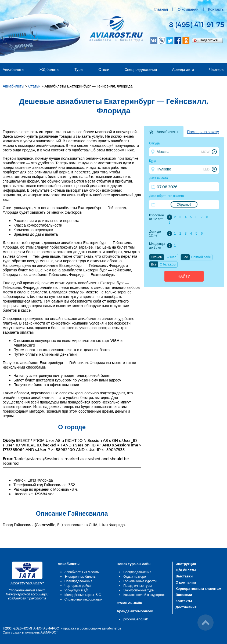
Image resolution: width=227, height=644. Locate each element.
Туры (79, 69)
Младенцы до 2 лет (157, 246)
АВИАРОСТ (49, 632)
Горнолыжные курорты (140, 581)
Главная (161, 9)
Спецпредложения (141, 69)
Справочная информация (84, 599)
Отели (104, 69)
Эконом (157, 257)
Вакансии (184, 595)
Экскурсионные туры (139, 590)
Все (185, 257)
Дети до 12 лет (155, 234)
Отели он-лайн (129, 603)
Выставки (184, 576)
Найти (184, 276)
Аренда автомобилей (135, 611)
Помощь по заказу (203, 132)
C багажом (168, 264)
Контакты (216, 9)
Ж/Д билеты (186, 570)
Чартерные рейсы (78, 585)
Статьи (34, 86)
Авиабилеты (13, 69)
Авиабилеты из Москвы (82, 572)
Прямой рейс (201, 257)
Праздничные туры (137, 585)
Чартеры (217, 69)
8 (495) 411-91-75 (197, 24)
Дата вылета (158, 178)
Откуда (154, 143)
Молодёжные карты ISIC (83, 595)
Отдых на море (135, 576)
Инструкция (186, 564)
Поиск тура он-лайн (134, 564)
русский (129, 619)
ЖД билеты (49, 69)
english (142, 619)
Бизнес (171, 257)
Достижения (186, 607)
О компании (188, 9)
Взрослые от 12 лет (156, 217)
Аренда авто (183, 69)
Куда (153, 161)
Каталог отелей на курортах (144, 595)
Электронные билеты (80, 576)
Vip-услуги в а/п (76, 590)
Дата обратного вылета (167, 196)
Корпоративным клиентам (198, 588)
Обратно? (184, 205)
